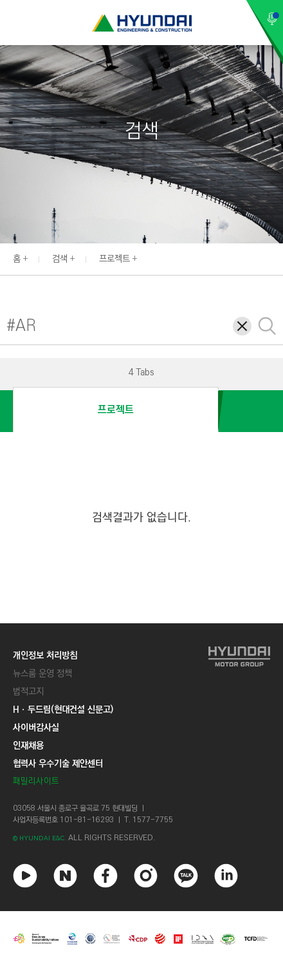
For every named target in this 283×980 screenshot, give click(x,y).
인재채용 (28, 746)
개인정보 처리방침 (45, 655)
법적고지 (28, 692)
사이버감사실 (36, 728)
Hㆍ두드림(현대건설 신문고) (63, 710)
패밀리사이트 (36, 781)
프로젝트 (114, 259)
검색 (60, 259)
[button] (276, 258)
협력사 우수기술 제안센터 (58, 764)
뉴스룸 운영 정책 (42, 674)
